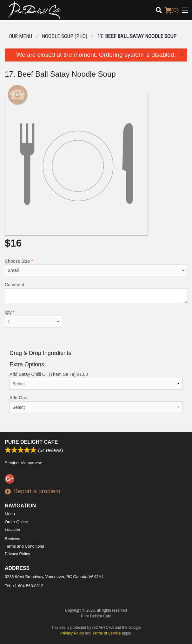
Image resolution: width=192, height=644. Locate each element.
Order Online (16, 522)
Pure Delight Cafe (31, 442)
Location (12, 529)
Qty (33, 319)
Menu (10, 514)
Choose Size (96, 267)
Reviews (12, 539)
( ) (172, 10)
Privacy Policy (17, 554)
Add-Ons (96, 404)
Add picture (18, 94)
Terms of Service (106, 633)
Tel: (24, 586)
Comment (96, 293)
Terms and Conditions (24, 546)
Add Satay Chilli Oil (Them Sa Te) (96, 381)
